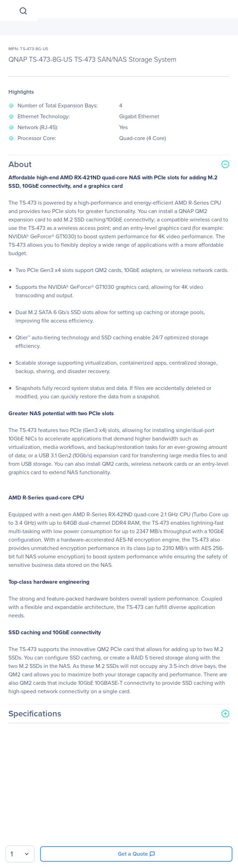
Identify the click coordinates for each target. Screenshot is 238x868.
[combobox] (20, 854)
